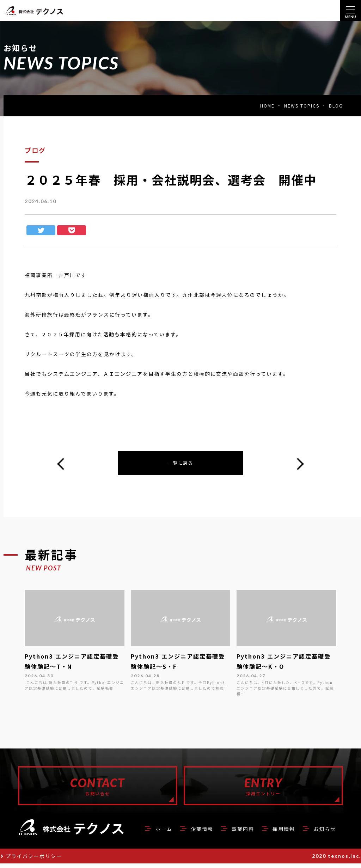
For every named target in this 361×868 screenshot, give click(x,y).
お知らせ (323, 833)
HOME (267, 106)
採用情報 (280, 833)
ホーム (152, 833)
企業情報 (192, 833)
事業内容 (236, 833)
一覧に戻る (180, 464)
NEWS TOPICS (302, 106)
